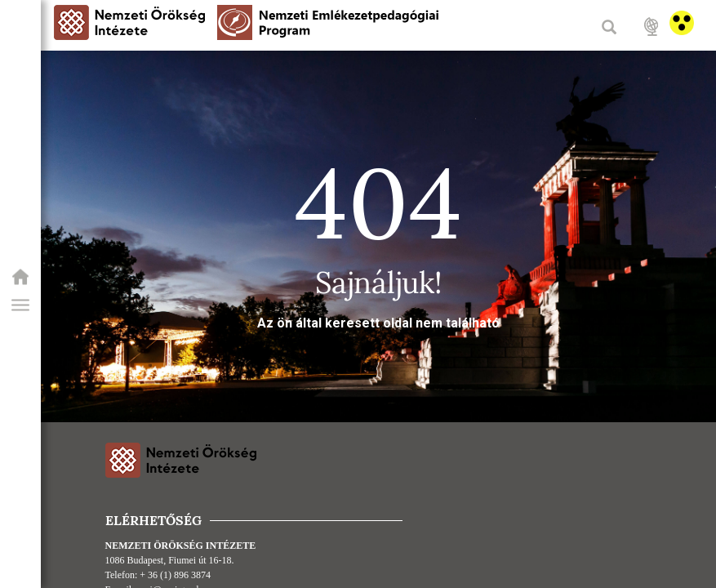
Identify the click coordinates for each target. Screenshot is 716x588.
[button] (20, 305)
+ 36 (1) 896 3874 (175, 575)
